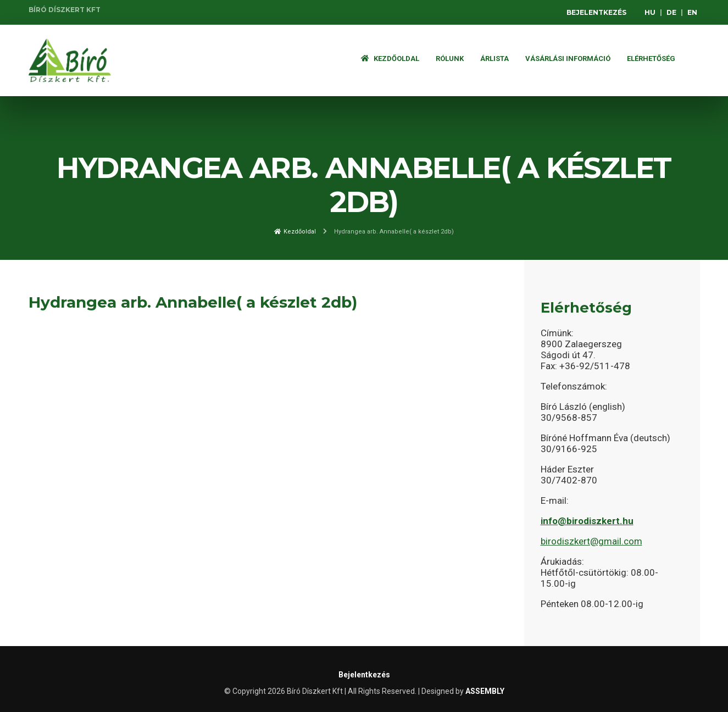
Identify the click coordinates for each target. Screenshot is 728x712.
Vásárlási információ (568, 59)
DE (671, 12)
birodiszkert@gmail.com (591, 541)
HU (650, 12)
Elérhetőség (651, 59)
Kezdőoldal (390, 59)
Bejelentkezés (596, 12)
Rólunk (450, 59)
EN (692, 12)
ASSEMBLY (485, 691)
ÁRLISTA (494, 59)
